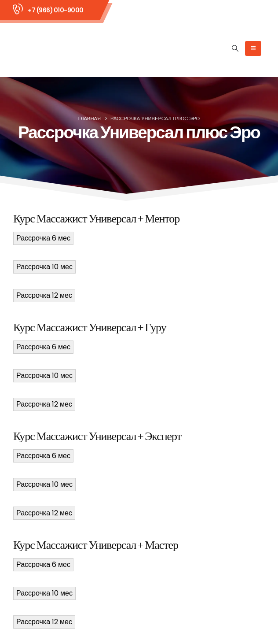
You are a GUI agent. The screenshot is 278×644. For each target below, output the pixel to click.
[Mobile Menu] (253, 48)
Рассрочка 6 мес (43, 238)
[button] (235, 48)
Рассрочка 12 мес (44, 295)
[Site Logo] (49, 48)
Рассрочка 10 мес (44, 267)
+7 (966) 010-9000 (56, 10)
